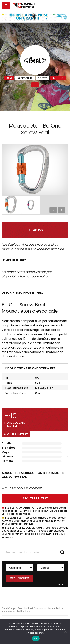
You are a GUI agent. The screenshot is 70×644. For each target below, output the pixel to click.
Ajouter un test (16, 434)
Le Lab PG (35, 230)
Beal (9, 78)
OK (36, 639)
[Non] (65, 632)
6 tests (43, 78)
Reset (61, 585)
